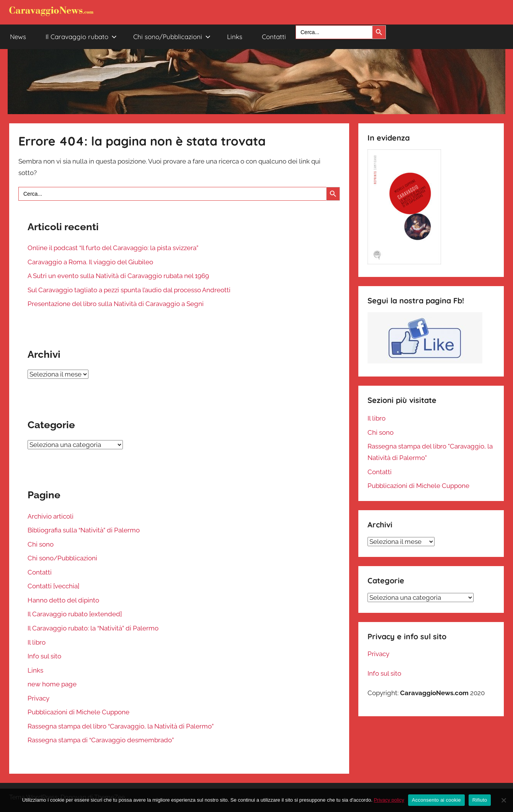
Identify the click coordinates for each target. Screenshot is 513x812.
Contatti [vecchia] (53, 586)
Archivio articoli (51, 516)
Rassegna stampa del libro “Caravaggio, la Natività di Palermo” (121, 726)
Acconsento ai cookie (436, 800)
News (18, 37)
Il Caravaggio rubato (81, 37)
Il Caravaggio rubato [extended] (75, 614)
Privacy (38, 698)
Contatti (274, 37)
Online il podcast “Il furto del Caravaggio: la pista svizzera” (113, 248)
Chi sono (41, 544)
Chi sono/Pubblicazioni (172, 37)
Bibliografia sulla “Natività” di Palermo (84, 530)
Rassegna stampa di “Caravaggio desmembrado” (101, 740)
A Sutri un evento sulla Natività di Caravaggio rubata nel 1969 (118, 276)
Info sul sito (44, 656)
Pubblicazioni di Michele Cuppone (78, 712)
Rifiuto (480, 800)
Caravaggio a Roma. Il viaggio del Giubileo (90, 262)
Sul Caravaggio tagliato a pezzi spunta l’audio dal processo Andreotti (129, 290)
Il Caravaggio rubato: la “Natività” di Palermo (93, 628)
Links (235, 37)
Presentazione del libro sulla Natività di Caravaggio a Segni (116, 304)
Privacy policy (389, 800)
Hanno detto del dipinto (63, 600)
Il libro (37, 642)
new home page (52, 684)
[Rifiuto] (503, 800)
